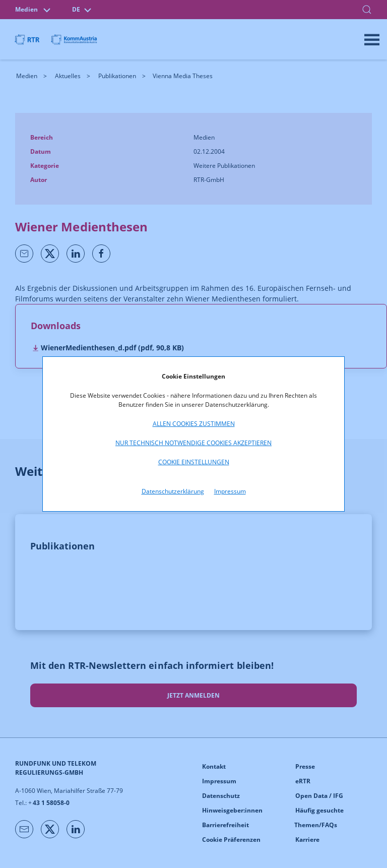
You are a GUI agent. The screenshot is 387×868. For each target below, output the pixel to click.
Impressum (230, 491)
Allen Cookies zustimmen (194, 424)
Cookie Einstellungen (194, 462)
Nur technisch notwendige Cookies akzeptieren (193, 443)
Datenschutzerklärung (173, 491)
